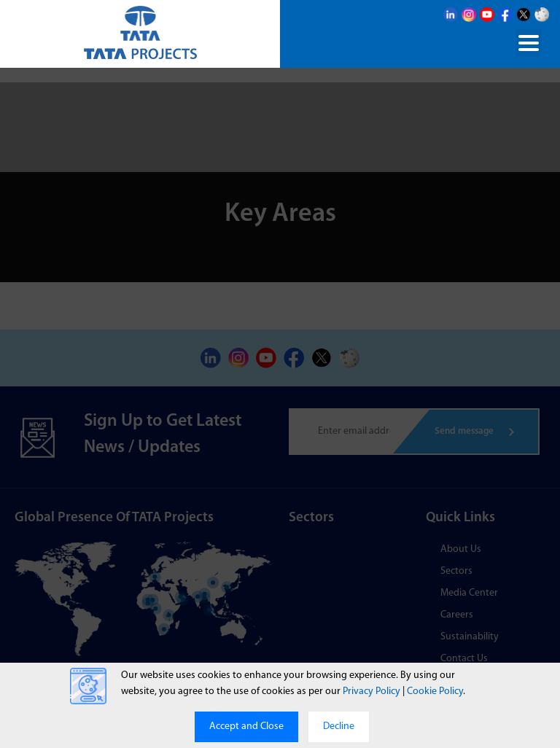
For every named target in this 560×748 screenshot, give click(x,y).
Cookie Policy (435, 691)
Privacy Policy (372, 691)
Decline (339, 726)
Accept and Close (246, 726)
